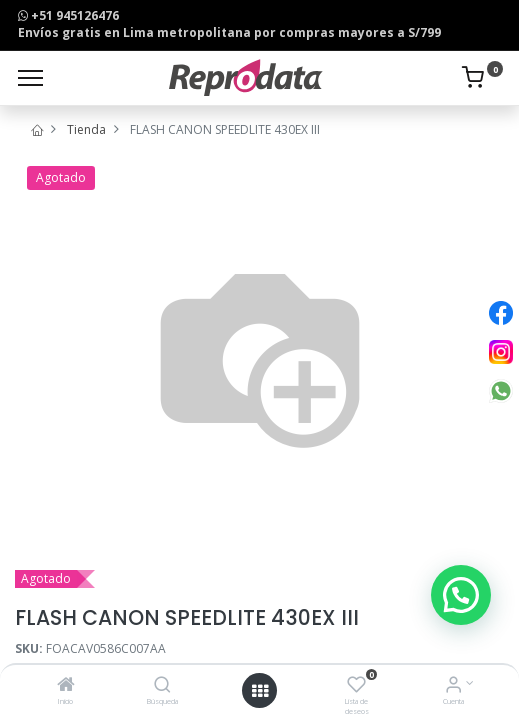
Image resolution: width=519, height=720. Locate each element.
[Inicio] (66, 686)
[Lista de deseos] (356, 686)
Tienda (86, 129)
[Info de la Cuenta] (453, 686)
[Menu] (30, 78)
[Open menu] (260, 691)
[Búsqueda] (162, 686)
